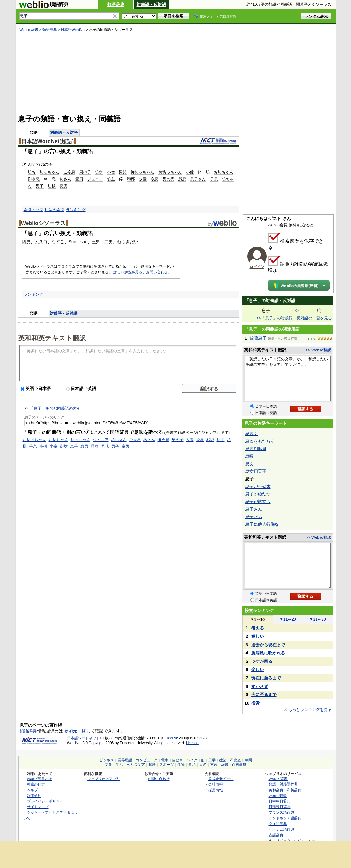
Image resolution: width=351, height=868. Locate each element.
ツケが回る (262, 661)
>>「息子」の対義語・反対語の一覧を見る (294, 318)
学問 (248, 760)
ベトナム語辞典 (281, 829)
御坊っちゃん (142, 172)
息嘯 (249, 456)
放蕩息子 (258, 338)
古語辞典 (276, 835)
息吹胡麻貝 (256, 449)
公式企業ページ (221, 779)
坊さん (65, 179)
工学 (212, 760)
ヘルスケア (136, 765)
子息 (214, 179)
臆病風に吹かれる (268, 653)
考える (258, 628)
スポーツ (167, 765)
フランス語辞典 (281, 812)
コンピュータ (147, 760)
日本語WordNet (73, 30)
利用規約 (34, 796)
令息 (154, 179)
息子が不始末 (258, 486)
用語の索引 (55, 210)
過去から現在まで (268, 645)
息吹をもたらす (260, 441)
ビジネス (107, 760)
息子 (74, 446)
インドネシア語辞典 (285, 818)
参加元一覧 (75, 731)
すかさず (260, 686)
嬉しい (258, 636)
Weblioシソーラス (43, 223)
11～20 (288, 619)
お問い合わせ (157, 272)
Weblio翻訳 (278, 796)
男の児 (169, 179)
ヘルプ (32, 790)
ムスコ (41, 242)
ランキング (76, 210)
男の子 (46, 164)
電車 (165, 760)
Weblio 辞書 (29, 30)
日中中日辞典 (280, 801)
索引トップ (33, 210)
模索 (255, 703)
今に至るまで (264, 695)
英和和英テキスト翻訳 (52, 338)
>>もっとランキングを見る (308, 710)
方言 (214, 765)
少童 (143, 179)
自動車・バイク (185, 760)
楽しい (258, 670)
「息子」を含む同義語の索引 (55, 408)
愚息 (182, 179)
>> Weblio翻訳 (318, 350)
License (172, 738)
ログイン (257, 267)
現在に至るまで (266, 678)
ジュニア (95, 179)
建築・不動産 (230, 760)
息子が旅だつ (258, 494)
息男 (63, 186)
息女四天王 (256, 471)
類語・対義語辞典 (283, 784)
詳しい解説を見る (128, 272)
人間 (31, 164)
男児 (123, 172)
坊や (99, 172)
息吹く (252, 434)
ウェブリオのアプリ (104, 779)
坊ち (32, 172)
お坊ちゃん (224, 172)
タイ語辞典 (278, 824)
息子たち (254, 517)
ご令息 (69, 172)
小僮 (190, 172)
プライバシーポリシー (45, 801)
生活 (119, 765)
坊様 (52, 186)
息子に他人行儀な (262, 524)
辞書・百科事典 (234, 765)
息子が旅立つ (258, 502)
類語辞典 (116, 5)
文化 (109, 765)
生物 (181, 765)
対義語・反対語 (151, 5)
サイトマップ (38, 807)
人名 (203, 765)
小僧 (111, 172)
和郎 (131, 179)
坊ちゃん (119, 440)
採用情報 (216, 790)
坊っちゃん (49, 172)
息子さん (198, 179)
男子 (40, 186)
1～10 (257, 620)
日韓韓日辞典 (280, 807)
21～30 (318, 619)
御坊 (64, 446)
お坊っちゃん (170, 172)
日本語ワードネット (83, 738)
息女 (249, 464)
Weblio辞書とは (39, 779)
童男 (79, 179)
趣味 (152, 765)
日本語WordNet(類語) (48, 141)
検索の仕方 (36, 784)
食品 (192, 765)
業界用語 (125, 760)
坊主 (111, 179)
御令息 (34, 179)
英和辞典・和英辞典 (285, 790)
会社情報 (216, 784)
